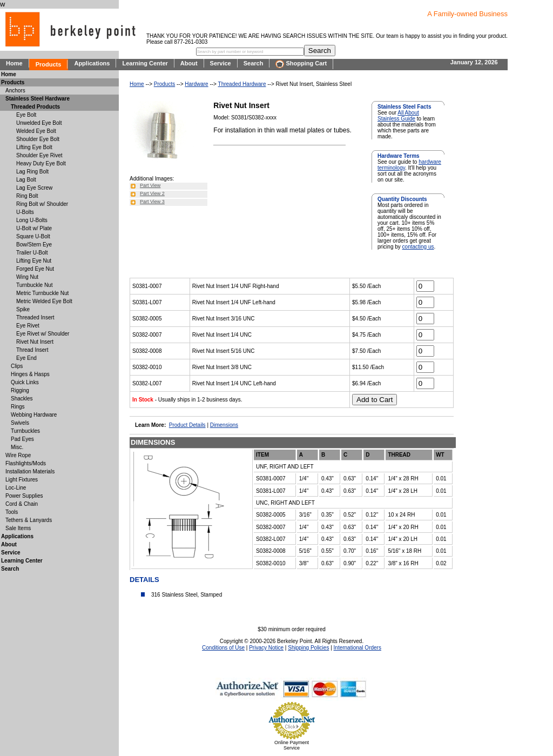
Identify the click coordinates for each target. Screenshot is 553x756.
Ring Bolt (27, 196)
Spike (23, 309)
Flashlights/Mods (26, 463)
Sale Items (18, 528)
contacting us (418, 247)
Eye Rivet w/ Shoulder (43, 334)
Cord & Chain (22, 504)
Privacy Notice (266, 648)
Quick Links (25, 382)
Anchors (15, 91)
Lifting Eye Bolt (34, 147)
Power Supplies (24, 496)
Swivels (20, 423)
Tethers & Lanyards (29, 520)
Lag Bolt (26, 180)
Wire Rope (18, 455)
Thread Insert (32, 350)
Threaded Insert (35, 317)
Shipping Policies (308, 648)
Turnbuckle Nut (34, 285)
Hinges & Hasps (30, 374)
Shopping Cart (301, 64)
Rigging (20, 390)
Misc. (17, 447)
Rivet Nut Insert (35, 342)
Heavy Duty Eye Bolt (41, 163)
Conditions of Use (223, 648)
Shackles (22, 399)
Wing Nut (27, 277)
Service (221, 63)
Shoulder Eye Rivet (39, 155)
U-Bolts (25, 212)
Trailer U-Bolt (32, 253)
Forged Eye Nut (35, 269)
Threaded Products (35, 107)
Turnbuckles (25, 431)
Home (14, 63)
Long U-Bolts (32, 220)
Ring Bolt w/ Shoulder (42, 204)
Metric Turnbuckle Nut (42, 293)
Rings (18, 407)
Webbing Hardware (34, 415)
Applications (92, 63)
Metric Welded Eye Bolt (44, 301)
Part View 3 (152, 202)
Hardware (196, 84)
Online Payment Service (292, 745)
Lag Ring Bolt (32, 172)
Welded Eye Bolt (36, 131)
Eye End (26, 358)
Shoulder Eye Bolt (38, 139)
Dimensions (224, 425)
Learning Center (145, 63)
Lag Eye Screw (34, 188)
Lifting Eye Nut (34, 261)
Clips (17, 366)
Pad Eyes (22, 439)
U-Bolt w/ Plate (34, 228)
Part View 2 (152, 193)
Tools (12, 512)
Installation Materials (30, 471)
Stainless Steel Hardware (38, 99)
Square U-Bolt (33, 236)
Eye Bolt (26, 115)
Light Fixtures (22, 480)
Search (254, 63)
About (189, 63)
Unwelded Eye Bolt (39, 123)
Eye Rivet (28, 326)
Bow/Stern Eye (34, 245)
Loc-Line (16, 488)
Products (49, 64)
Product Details (187, 425)
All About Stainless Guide (398, 116)
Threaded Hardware (242, 84)
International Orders (358, 648)
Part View (150, 185)
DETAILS (144, 580)
